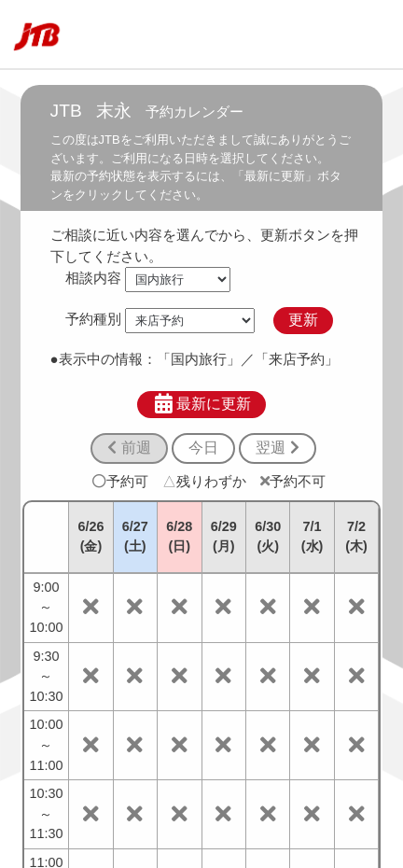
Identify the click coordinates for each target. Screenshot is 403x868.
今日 (203, 448)
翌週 (277, 448)
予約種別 (93, 320)
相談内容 (93, 278)
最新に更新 (202, 404)
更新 (303, 320)
